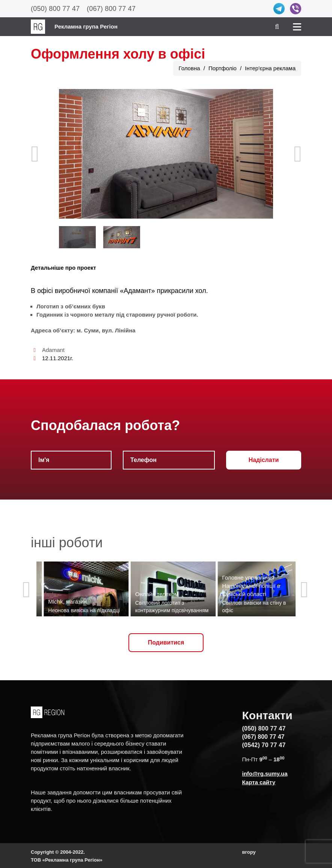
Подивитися (166, 642)
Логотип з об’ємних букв (71, 306)
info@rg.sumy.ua (265, 774)
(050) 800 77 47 (55, 9)
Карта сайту (259, 782)
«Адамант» (137, 291)
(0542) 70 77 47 (264, 745)
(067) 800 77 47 (111, 9)
